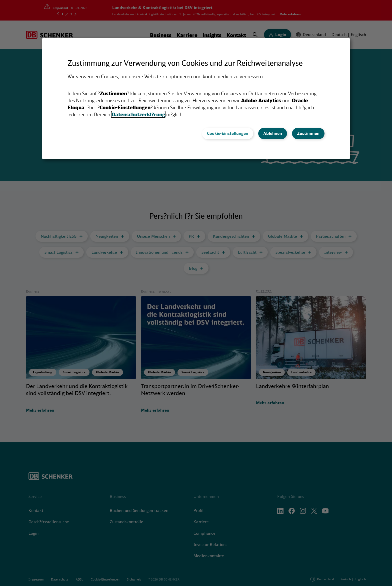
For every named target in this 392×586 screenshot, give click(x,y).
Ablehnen (273, 133)
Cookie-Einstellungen (228, 133)
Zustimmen (308, 133)
